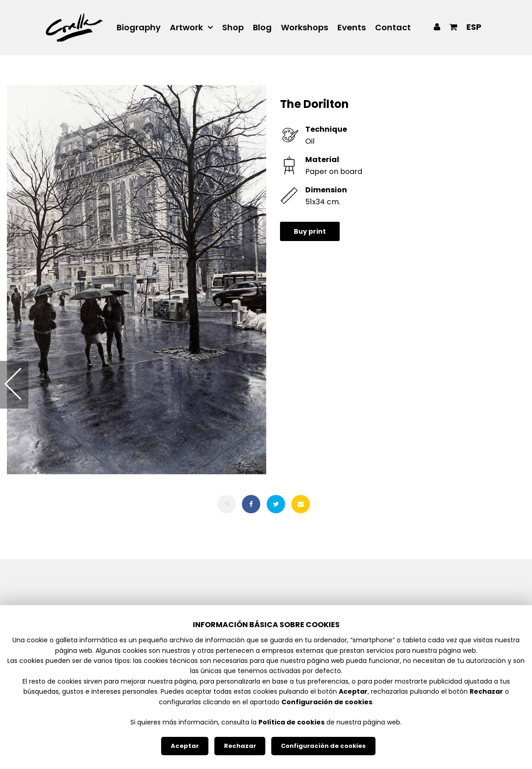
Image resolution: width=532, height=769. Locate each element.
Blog (262, 28)
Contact (393, 28)
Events (352, 28)
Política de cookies (291, 722)
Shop (233, 28)
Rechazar (240, 746)
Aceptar (185, 746)
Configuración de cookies (323, 746)
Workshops (305, 28)
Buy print (310, 231)
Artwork (186, 28)
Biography (139, 28)
